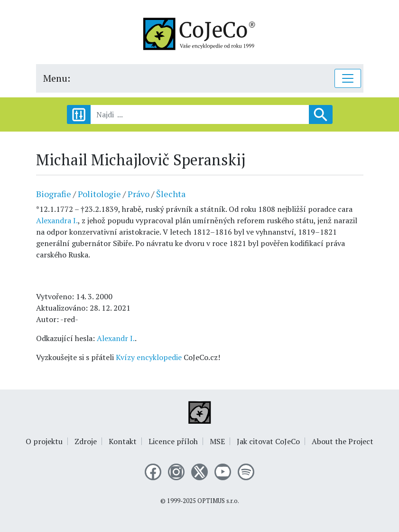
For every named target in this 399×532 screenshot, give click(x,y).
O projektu (44, 441)
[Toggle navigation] (348, 78)
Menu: (57, 78)
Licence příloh (173, 441)
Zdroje (86, 441)
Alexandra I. (57, 220)
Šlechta (171, 194)
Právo (139, 194)
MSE (217, 441)
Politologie (99, 194)
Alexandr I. (116, 338)
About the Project (343, 441)
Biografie (54, 194)
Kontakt (123, 441)
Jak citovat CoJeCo (268, 441)
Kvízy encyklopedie (149, 357)
